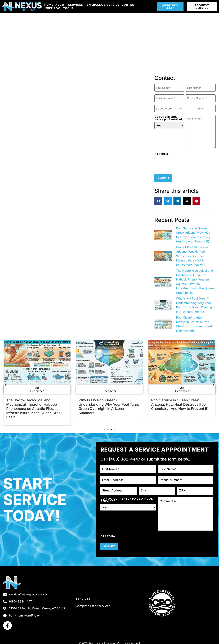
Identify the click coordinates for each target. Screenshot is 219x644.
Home (49, 5)
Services (77, 5)
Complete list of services (93, 603)
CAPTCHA (161, 152)
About (61, 5)
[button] (158, 199)
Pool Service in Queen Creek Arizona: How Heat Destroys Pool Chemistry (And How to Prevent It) (180, 402)
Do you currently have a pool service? (168, 116)
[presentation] (181, 162)
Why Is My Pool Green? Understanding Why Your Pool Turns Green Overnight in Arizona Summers (109, 404)
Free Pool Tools (59, 8)
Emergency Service (103, 5)
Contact (129, 5)
